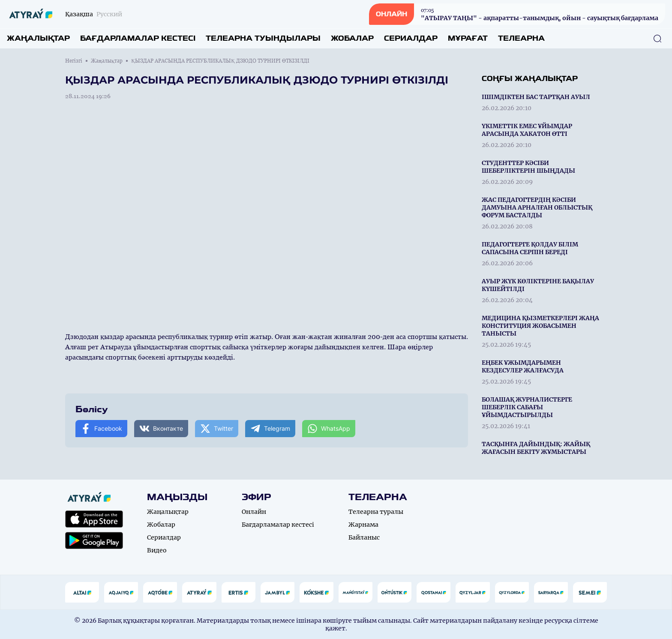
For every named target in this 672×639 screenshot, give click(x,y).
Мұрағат (468, 38)
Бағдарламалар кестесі (138, 38)
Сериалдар (411, 38)
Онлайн (254, 512)
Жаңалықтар (38, 38)
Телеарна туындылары (263, 38)
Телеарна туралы (376, 512)
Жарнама (363, 525)
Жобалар (352, 38)
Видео (157, 550)
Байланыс (364, 537)
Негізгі (74, 61)
